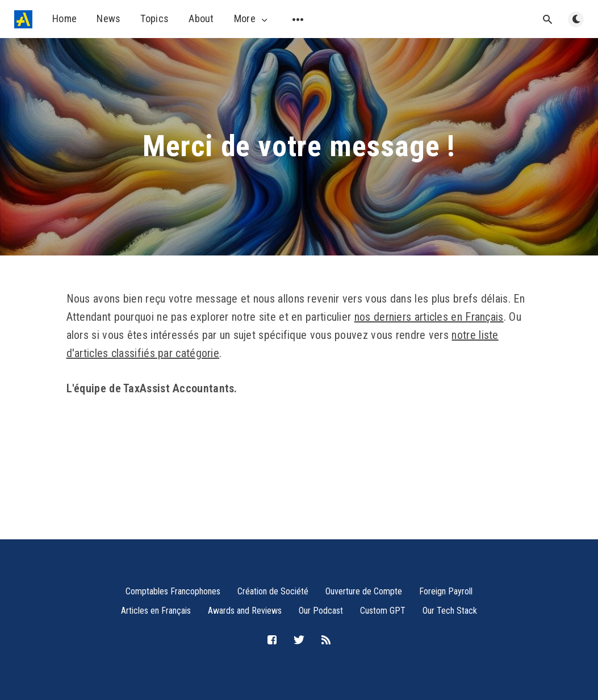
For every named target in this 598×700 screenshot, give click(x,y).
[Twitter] (299, 641)
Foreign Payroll (446, 591)
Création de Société (273, 591)
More (252, 19)
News (108, 18)
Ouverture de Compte (364, 591)
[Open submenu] (298, 19)
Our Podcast (321, 611)
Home (64, 18)
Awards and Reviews (245, 611)
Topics (154, 18)
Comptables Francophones (173, 591)
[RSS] (326, 641)
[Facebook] (272, 641)
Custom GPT (383, 611)
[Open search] (547, 19)
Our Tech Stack (450, 611)
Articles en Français (156, 611)
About (201, 18)
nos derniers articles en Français (429, 317)
